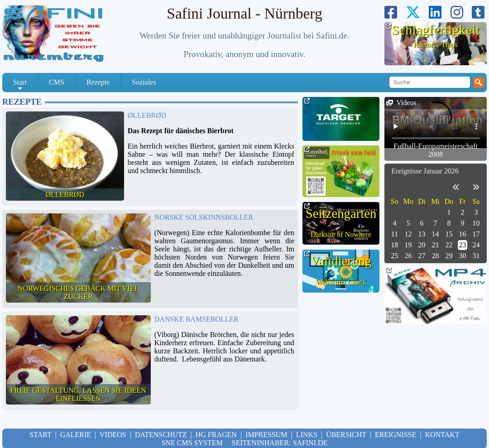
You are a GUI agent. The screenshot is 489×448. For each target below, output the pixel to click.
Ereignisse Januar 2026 (425, 171)
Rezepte (98, 82)
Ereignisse (396, 435)
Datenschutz (161, 435)
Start (20, 85)
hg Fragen (216, 435)
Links (307, 435)
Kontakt (442, 435)
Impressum (266, 435)
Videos (113, 435)
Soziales (144, 82)
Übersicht (346, 435)
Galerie (76, 435)
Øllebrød (147, 115)
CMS (57, 82)
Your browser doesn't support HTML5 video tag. (436, 123)
